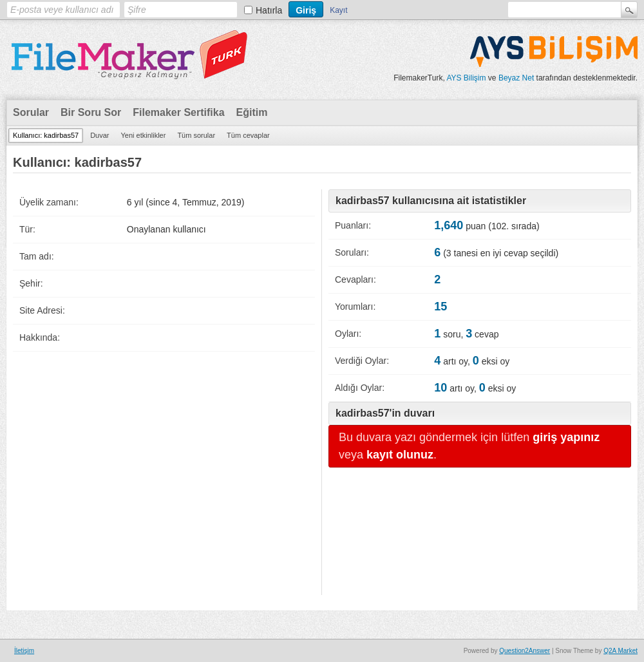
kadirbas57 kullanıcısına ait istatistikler (431, 201)
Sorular (31, 112)
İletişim (24, 651)
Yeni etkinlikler (143, 135)
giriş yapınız (566, 437)
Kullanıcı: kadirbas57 (46, 135)
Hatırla (269, 10)
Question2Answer (525, 651)
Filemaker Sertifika (178, 112)
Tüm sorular (196, 135)
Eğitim (252, 112)
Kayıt (338, 10)
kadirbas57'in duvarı (385, 413)
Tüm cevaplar (248, 135)
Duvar (99, 135)
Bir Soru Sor (91, 112)
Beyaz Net (516, 78)
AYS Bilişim (466, 78)
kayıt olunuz (400, 455)
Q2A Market (620, 651)
